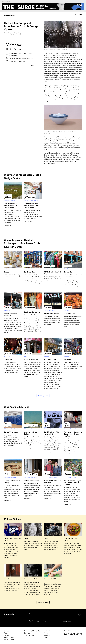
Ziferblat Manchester (51, 314)
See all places (43, 396)
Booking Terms (9, 640)
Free (33, 65)
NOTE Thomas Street (31, 359)
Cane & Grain (8, 359)
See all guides (43, 602)
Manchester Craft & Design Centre (21, 53)
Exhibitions (8, 579)
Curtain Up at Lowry (11, 432)
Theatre (47, 538)
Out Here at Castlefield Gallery (12, 482)
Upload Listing (29, 635)
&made (6, 272)
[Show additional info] (21, 61)
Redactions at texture (31, 481)
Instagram (47, 635)
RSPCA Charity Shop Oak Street (53, 273)
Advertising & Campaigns (32, 631)
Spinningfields (74, 70)
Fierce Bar (67, 359)
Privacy (6, 635)
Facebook (47, 637)
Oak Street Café (30, 272)
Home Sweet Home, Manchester (11, 315)
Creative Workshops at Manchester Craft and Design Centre (32, 205)
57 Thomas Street (50, 359)
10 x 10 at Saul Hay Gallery (30, 433)
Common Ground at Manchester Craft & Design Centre (11, 205)
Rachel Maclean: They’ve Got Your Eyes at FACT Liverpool (72, 483)
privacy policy (67, 621)
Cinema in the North (31, 579)
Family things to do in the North (12, 539)
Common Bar (68, 272)
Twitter (46, 633)
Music (26, 538)
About (6, 633)
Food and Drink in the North (71, 539)
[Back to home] (9, 15)
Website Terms (9, 637)
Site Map (27, 633)
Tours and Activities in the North (53, 580)
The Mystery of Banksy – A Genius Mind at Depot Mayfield (73, 434)
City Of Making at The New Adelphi (51, 433)
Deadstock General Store (33, 312)
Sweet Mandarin (69, 314)
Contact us (8, 631)
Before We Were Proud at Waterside (52, 482)
